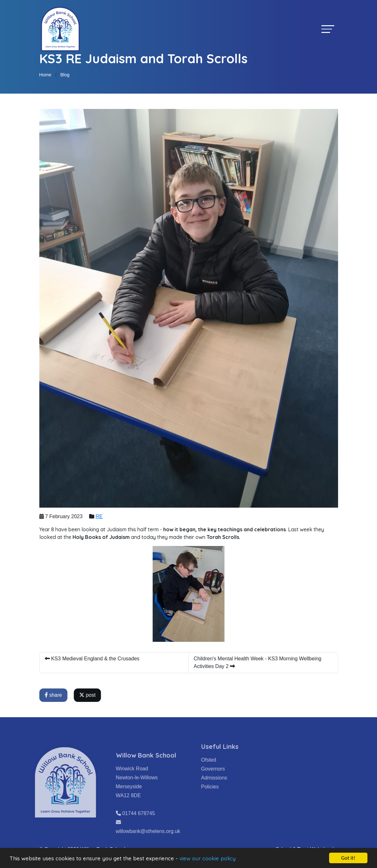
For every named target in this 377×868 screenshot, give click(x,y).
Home (45, 75)
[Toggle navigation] (328, 29)
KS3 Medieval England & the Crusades (93, 659)
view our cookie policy (207, 858)
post (88, 695)
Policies (219, 787)
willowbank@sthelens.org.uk (148, 840)
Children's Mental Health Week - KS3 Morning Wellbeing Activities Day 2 (258, 662)
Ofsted (218, 760)
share (54, 695)
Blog (65, 75)
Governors (222, 769)
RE (100, 516)
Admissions (223, 778)
